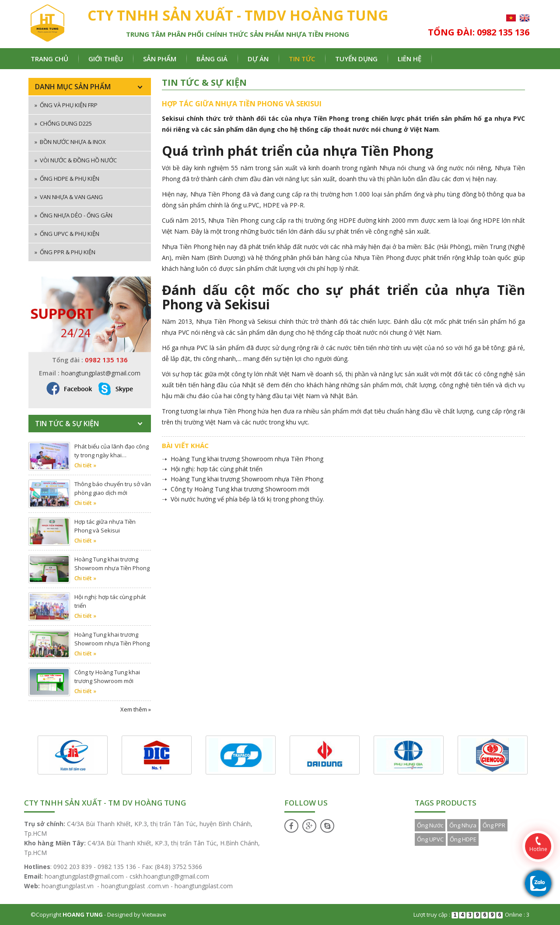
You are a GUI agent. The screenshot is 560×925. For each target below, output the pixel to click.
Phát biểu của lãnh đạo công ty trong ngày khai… (112, 451)
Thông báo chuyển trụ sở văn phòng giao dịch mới (113, 488)
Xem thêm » (136, 709)
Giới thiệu (106, 59)
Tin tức (302, 59)
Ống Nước (430, 825)
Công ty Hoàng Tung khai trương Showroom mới (107, 676)
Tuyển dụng (356, 59)
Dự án (258, 59)
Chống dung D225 (63, 123)
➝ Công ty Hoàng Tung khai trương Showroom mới (236, 489)
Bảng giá (212, 59)
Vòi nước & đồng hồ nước (76, 160)
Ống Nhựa (463, 825)
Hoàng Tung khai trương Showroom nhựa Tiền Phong (112, 564)
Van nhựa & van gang (69, 197)
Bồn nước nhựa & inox (70, 142)
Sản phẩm (160, 59)
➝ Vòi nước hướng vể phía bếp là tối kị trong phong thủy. (243, 499)
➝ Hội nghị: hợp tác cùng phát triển (212, 469)
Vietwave (154, 914)
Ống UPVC (430, 839)
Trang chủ (49, 59)
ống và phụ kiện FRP (66, 105)
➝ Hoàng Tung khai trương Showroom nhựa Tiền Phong (243, 459)
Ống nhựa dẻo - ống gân (73, 215)
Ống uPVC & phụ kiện (67, 234)
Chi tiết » (85, 465)
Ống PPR (494, 825)
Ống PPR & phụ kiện (65, 252)
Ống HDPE (463, 839)
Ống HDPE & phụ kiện (67, 179)
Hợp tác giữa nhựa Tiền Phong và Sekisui (105, 526)
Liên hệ (409, 59)
